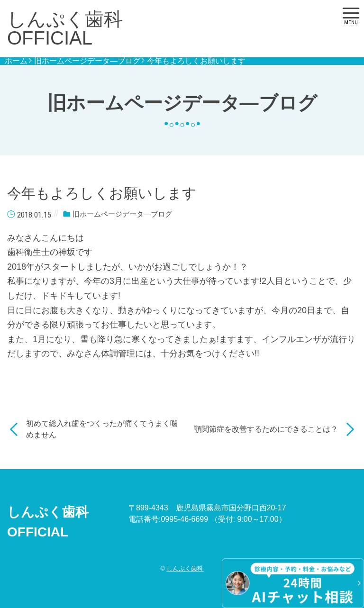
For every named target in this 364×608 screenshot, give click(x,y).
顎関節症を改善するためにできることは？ (266, 429)
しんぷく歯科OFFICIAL (65, 28)
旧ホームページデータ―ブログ (87, 61)
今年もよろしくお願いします (196, 61)
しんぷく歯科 (185, 568)
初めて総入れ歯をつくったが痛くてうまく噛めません (102, 429)
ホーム (16, 61)
